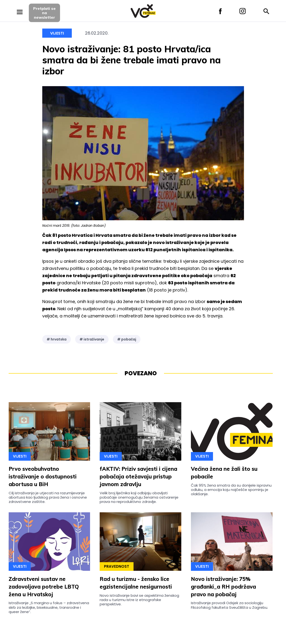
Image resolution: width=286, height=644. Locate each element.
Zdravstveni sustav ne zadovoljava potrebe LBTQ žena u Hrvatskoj (44, 587)
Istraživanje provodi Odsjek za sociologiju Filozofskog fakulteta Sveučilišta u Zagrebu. (229, 605)
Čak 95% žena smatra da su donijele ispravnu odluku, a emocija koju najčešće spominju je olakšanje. (231, 490)
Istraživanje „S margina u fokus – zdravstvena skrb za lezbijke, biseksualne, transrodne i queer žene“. (49, 607)
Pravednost (117, 566)
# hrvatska (57, 339)
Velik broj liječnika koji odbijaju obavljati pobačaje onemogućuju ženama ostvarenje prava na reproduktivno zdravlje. (139, 497)
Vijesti (57, 33)
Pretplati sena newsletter (44, 13)
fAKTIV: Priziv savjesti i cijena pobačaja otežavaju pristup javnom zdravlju (138, 477)
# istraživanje (92, 339)
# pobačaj (127, 339)
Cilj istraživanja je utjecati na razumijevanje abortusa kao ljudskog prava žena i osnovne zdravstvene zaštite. (48, 497)
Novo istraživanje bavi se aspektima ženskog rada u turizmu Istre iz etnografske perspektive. (139, 600)
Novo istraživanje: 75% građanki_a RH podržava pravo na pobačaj (223, 587)
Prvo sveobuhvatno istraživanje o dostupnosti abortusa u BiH (43, 477)
